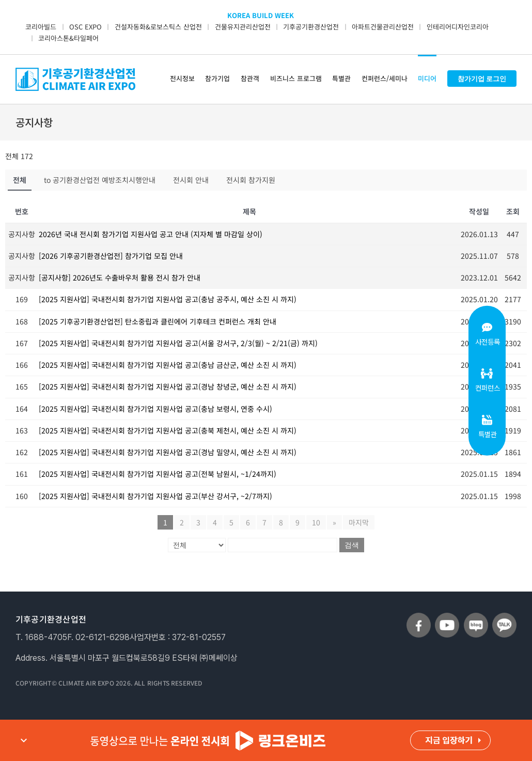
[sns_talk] (504, 617)
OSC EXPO (85, 27)
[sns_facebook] (419, 617)
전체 (20, 180)
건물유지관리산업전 (243, 27)
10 (316, 522)
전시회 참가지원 (251, 180)
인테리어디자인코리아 (458, 27)
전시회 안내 (191, 180)
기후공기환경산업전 (311, 27)
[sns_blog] (476, 617)
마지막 (359, 522)
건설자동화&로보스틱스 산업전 (158, 27)
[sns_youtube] (447, 617)
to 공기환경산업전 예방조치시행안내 (100, 180)
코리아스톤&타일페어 (68, 38)
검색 (352, 545)
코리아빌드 (41, 27)
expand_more (24, 740)
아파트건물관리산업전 (383, 27)
